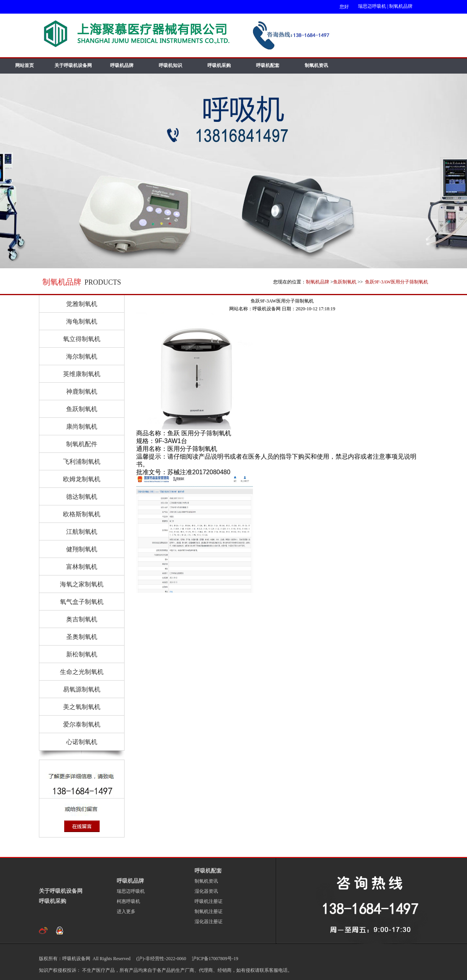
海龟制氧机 (82, 321)
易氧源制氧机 (82, 689)
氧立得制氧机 (82, 339)
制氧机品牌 (401, 6)
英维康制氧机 (82, 374)
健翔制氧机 (82, 549)
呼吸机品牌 (122, 65)
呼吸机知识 (170, 65)
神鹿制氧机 (82, 391)
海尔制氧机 (82, 356)
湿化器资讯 (206, 891)
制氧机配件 (82, 444)
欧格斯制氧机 (82, 514)
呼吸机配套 (268, 65)
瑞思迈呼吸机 (372, 6)
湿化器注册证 (209, 922)
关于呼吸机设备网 (73, 65)
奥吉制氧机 (82, 619)
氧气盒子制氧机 (82, 602)
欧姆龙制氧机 (82, 479)
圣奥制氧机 (82, 637)
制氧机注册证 (209, 911)
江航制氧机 (82, 532)
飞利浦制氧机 (82, 462)
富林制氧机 (82, 567)
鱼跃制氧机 (345, 282)
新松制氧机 (82, 654)
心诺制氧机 (82, 742)
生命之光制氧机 (82, 672)
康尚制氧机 (82, 427)
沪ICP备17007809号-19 (214, 959)
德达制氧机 (82, 497)
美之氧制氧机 (82, 707)
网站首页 (25, 65)
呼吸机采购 (219, 65)
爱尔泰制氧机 (82, 724)
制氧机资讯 (316, 65)
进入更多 (126, 911)
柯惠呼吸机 (128, 901)
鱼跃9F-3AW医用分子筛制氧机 (396, 282)
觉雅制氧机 (82, 304)
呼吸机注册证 (209, 901)
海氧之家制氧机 (82, 584)
